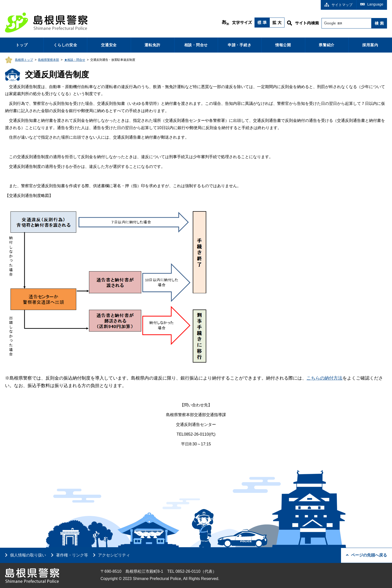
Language (372, 4)
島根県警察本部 (48, 60)
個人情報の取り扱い (28, 555)
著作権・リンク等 (72, 555)
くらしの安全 (65, 45)
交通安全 (109, 45)
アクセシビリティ (114, 555)
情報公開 (283, 45)
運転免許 (152, 45)
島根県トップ (24, 60)
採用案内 (370, 45)
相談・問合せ (196, 45)
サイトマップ (338, 5)
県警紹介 (327, 45)
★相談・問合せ (75, 60)
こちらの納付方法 (324, 378)
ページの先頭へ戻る (366, 555)
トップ (22, 45)
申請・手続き (240, 45)
